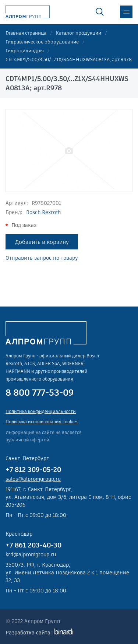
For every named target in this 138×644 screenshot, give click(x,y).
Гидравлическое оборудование (42, 42)
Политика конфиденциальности (41, 411)
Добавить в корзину (42, 242)
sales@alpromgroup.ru (33, 479)
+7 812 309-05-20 (33, 470)
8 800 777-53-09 (40, 393)
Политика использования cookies (42, 422)
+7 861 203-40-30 (33, 545)
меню (126, 12)
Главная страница (26, 33)
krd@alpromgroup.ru (31, 554)
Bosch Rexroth (43, 212)
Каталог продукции (78, 33)
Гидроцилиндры (25, 51)
